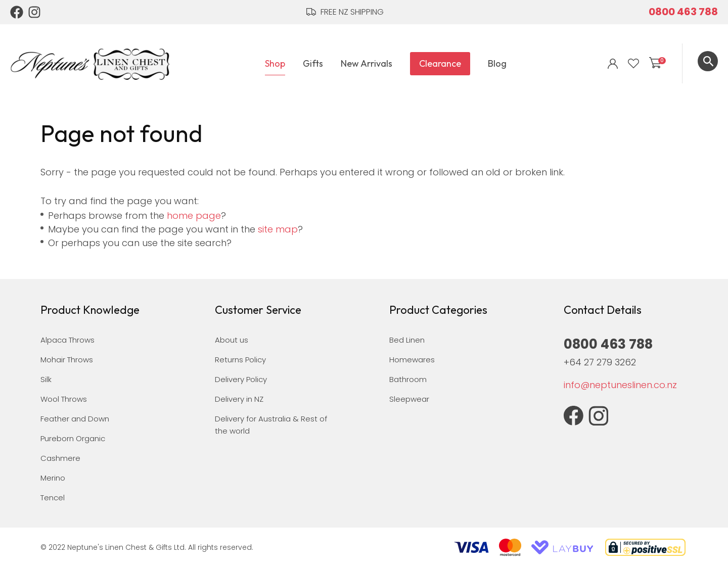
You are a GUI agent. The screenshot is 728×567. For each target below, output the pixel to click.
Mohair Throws (67, 360)
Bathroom (408, 379)
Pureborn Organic (73, 438)
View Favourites (633, 64)
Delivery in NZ (239, 399)
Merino (53, 478)
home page (194, 216)
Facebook (17, 12)
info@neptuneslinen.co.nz (620, 385)
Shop (275, 63)
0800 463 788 (683, 12)
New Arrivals (367, 63)
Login (613, 64)
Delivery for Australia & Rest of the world (271, 425)
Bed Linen (407, 340)
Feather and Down (75, 419)
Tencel (53, 498)
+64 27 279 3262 (600, 362)
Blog (497, 63)
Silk (46, 379)
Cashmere (60, 458)
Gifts (313, 63)
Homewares (412, 360)
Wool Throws (64, 399)
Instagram (35, 12)
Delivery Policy (241, 379)
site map (278, 229)
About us (232, 340)
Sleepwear (409, 399)
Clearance (440, 63)
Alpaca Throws (67, 340)
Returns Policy (240, 360)
